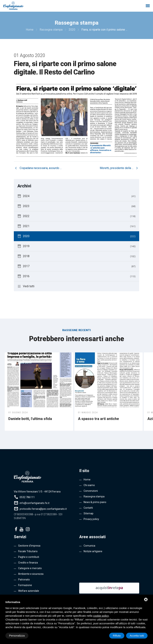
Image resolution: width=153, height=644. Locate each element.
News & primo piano (95, 502)
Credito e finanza (28, 563)
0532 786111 (27, 497)
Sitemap (88, 513)
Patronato (24, 580)
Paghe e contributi (29, 557)
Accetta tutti (137, 636)
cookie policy (101, 616)
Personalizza (17, 636)
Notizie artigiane (93, 551)
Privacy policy (91, 519)
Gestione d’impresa (29, 546)
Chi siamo (89, 485)
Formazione (25, 585)
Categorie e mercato (30, 568)
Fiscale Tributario (28, 551)
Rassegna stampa (94, 496)
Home (87, 480)
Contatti (88, 508)
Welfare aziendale (29, 591)
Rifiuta (117, 636)
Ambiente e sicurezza (31, 574)
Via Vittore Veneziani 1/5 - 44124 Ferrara (37, 492)
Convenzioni (91, 491)
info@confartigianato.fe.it (35, 503)
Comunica (89, 546)
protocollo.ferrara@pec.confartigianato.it (43, 509)
